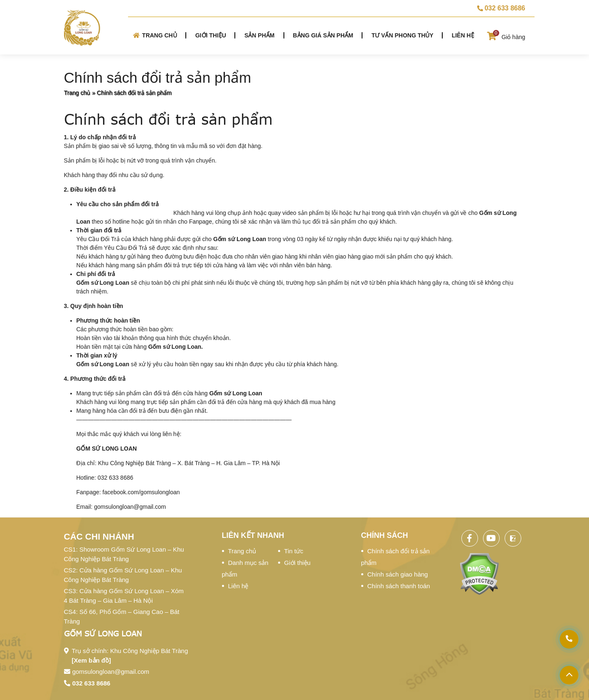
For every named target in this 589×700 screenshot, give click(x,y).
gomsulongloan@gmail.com (111, 672)
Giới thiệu (211, 35)
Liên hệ (463, 35)
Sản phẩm (259, 35)
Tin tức (294, 551)
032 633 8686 (91, 683)
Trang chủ (155, 35)
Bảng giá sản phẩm (323, 35)
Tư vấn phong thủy (403, 35)
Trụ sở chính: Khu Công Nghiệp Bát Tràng (130, 656)
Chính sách (385, 535)
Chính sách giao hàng (398, 574)
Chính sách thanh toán (399, 586)
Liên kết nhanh (253, 535)
